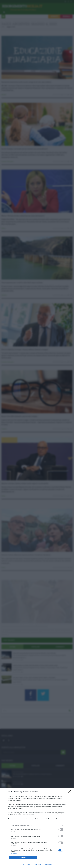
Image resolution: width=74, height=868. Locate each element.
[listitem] (37, 825)
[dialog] (37, 828)
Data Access (37, 864)
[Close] (70, 792)
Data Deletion (26, 864)
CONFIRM (23, 858)
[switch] (61, 829)
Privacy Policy (48, 864)
